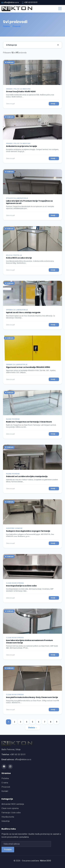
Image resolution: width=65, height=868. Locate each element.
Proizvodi (17, 26)
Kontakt (5, 791)
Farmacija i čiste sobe (11, 813)
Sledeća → (33, 728)
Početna (6, 26)
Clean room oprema (10, 808)
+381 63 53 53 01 (31, 2)
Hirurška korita (8, 817)
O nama (5, 783)
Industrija (6, 821)
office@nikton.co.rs (11, 2)
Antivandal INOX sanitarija (13, 804)
